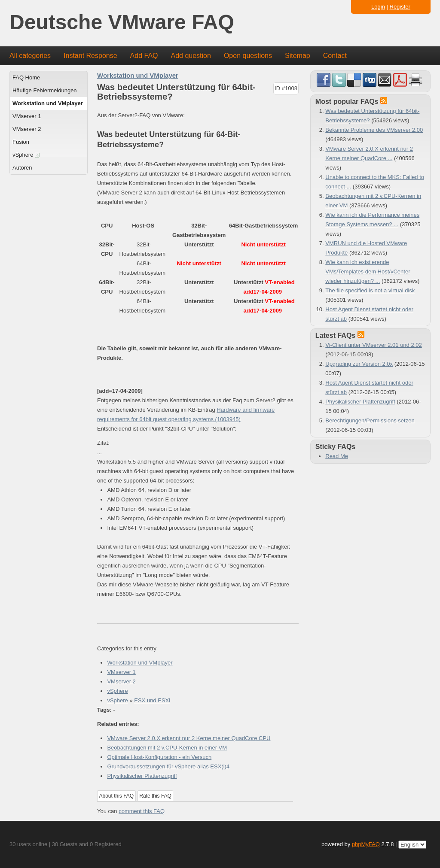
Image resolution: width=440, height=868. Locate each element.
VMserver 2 (27, 129)
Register (400, 7)
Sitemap (298, 56)
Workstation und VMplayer (48, 103)
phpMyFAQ (366, 844)
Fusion (21, 142)
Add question (191, 56)
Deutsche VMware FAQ (122, 23)
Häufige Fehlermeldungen (45, 90)
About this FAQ (117, 796)
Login (378, 7)
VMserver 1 (27, 116)
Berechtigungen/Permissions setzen (370, 420)
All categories (30, 56)
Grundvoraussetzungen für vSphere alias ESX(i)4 (168, 766)
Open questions (248, 56)
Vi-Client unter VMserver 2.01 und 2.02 (374, 345)
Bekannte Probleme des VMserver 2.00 (374, 130)
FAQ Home (26, 77)
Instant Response (90, 56)
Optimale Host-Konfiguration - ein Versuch (159, 757)
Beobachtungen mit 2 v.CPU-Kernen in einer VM (167, 748)
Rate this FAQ (155, 796)
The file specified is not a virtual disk (370, 290)
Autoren (22, 168)
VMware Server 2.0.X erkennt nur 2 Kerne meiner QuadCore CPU (189, 738)
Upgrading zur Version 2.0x (359, 364)
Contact (335, 56)
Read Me (337, 456)
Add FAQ (144, 56)
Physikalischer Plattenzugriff (142, 776)
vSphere (26, 155)
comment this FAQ (142, 811)
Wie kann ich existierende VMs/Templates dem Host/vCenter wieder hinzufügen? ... (368, 272)
